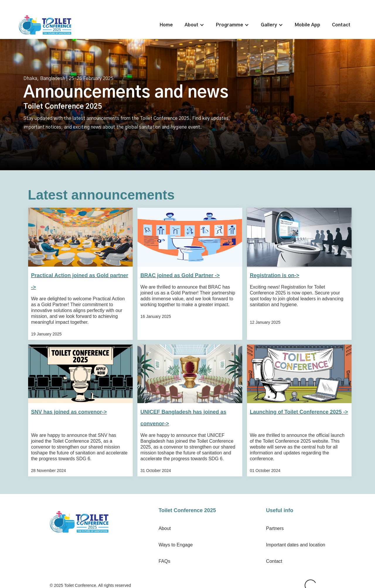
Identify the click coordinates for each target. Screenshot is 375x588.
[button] (194, 25)
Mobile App (307, 25)
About (165, 528)
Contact (341, 25)
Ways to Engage (176, 545)
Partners (275, 528)
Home (166, 25)
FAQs (164, 561)
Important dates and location (296, 545)
